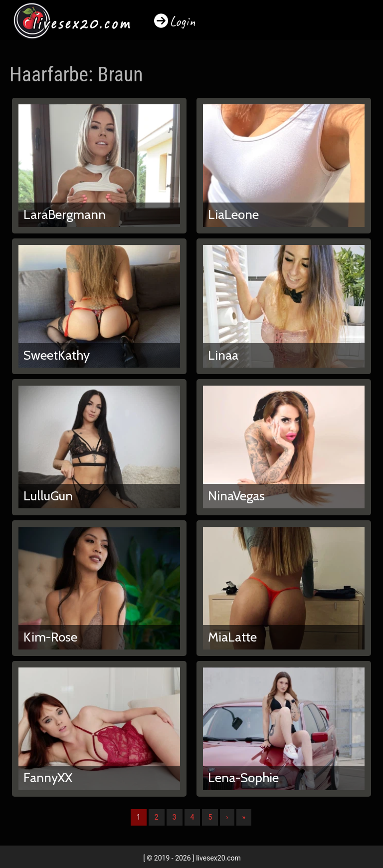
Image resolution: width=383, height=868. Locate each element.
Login (183, 21)
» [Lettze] (244, 817)
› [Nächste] (227, 817)
